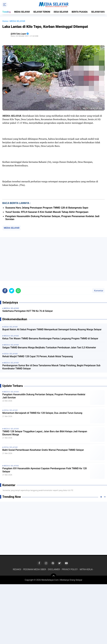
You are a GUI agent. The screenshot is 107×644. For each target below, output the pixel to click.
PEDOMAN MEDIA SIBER (35, 569)
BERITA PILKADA (80, 12)
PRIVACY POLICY (70, 569)
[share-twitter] (12, 291)
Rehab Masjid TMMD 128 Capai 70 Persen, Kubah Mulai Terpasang (38, 356)
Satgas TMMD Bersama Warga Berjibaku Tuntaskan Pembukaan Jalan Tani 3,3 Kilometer (49, 348)
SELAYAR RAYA (98, 12)
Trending (7, 12)
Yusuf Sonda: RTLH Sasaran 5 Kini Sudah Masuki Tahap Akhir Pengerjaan (47, 212)
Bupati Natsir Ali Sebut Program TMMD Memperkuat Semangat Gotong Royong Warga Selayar (52, 329)
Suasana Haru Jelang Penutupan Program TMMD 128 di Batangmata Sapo (47, 208)
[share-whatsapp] (18, 291)
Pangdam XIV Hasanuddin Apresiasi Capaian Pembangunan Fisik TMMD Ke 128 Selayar (44, 470)
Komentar (98, 291)
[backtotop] (54, 576)
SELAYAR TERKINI (42, 12)
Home (5, 21)
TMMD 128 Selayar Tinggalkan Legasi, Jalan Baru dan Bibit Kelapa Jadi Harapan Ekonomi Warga (45, 433)
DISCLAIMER (54, 569)
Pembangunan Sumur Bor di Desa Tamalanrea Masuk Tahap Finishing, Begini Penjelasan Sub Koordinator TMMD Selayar (51, 367)
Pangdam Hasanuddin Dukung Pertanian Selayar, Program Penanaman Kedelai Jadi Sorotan (44, 396)
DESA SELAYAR (61, 12)
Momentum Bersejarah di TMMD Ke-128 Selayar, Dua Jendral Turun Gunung (42, 413)
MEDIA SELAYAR (22, 12)
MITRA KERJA (86, 569)
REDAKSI (17, 569)
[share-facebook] (5, 291)
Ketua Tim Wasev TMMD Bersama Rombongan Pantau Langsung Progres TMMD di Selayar (50, 338)
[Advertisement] (54, 259)
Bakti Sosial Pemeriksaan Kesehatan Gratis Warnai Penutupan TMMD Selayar (43, 450)
